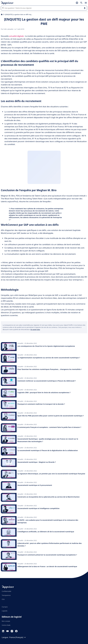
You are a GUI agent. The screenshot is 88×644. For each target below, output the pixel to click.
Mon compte (6, 621)
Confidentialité (6, 591)
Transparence (6, 595)
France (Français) (18, 637)
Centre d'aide (6, 625)
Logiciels (5, 611)
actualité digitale (16, 36)
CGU (3, 599)
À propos (5, 607)
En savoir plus (35, 329)
